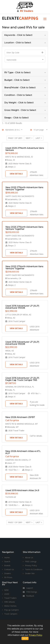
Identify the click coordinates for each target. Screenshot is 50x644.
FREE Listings (30, 561)
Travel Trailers (9, 598)
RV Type (17, 72)
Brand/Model (20, 88)
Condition (18, 95)
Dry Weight (19, 103)
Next (29, 138)
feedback (28, 596)
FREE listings (30, 592)
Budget (17, 80)
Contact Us (8, 569)
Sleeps (16, 118)
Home (6, 558)
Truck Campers (10, 614)
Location (18, 43)
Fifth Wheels (8, 602)
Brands (6, 565)
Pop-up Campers (10, 610)
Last (39, 138)
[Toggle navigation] (45, 19)
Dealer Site (29, 573)
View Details (16, 174)
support (28, 588)
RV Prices (7, 577)
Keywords (18, 35)
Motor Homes (9, 606)
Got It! (25, 638)
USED (6, 594)
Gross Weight (20, 110)
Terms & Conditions (33, 569)
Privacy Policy (30, 565)
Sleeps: (10, 167)
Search (6, 561)
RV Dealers (27, 11)
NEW (5, 590)
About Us (28, 558)
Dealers (6, 573)
